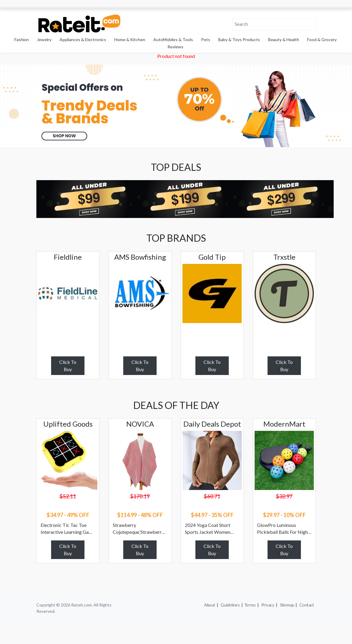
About (210, 605)
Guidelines (230, 605)
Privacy (268, 605)
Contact (307, 605)
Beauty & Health (284, 39)
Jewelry (44, 39)
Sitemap (287, 605)
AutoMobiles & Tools (173, 39)
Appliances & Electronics (83, 39)
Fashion (22, 39)
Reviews (175, 47)
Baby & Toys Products (239, 39)
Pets (206, 39)
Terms (250, 605)
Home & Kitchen (130, 39)
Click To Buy (68, 366)
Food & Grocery (322, 39)
